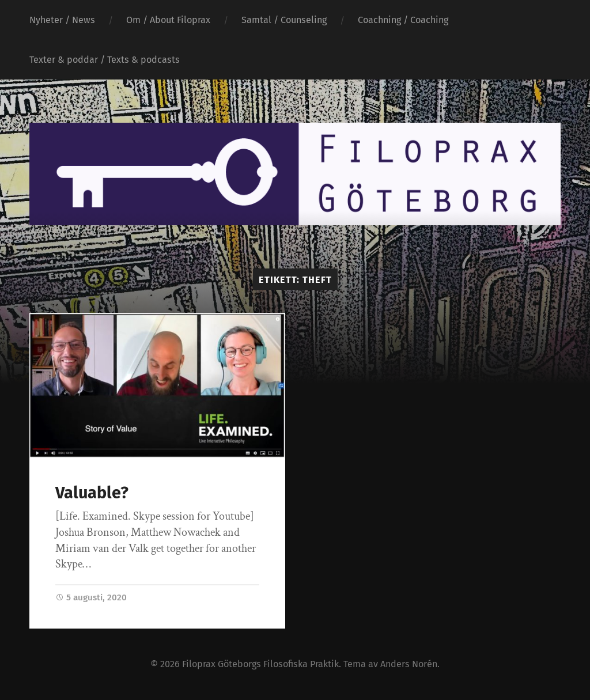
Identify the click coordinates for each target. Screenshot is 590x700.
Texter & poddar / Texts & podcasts (105, 60)
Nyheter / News (62, 20)
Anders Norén (409, 664)
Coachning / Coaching (403, 20)
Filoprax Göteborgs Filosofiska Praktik (260, 664)
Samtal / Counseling (284, 20)
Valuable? (92, 493)
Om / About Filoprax (168, 20)
